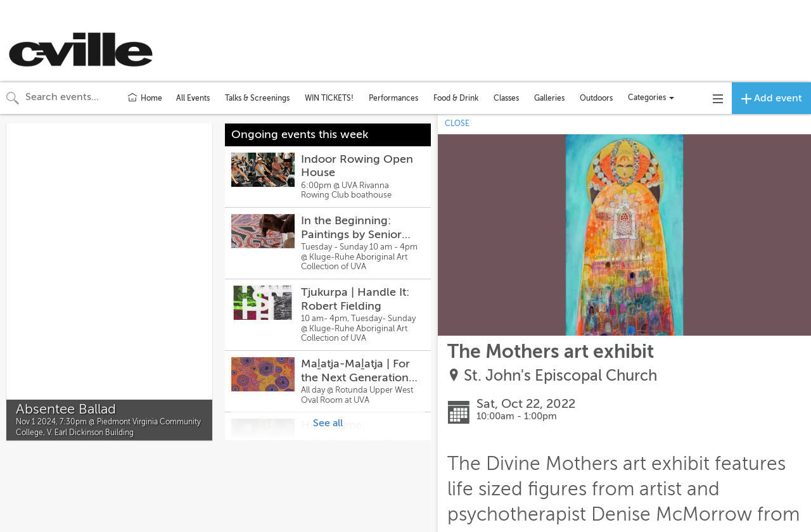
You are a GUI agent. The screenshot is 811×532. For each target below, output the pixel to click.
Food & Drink (456, 98)
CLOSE (457, 123)
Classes (506, 98)
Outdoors (596, 98)
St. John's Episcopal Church (560, 376)
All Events (193, 98)
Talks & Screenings (257, 98)
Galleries (549, 98)
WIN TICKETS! (329, 98)
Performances (393, 98)
